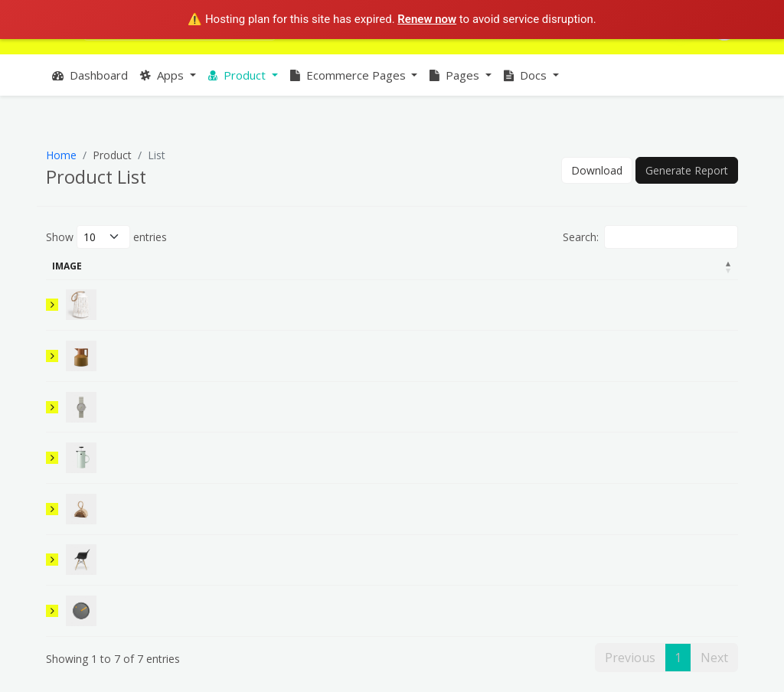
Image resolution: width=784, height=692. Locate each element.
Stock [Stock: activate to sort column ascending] (613, 266)
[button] (168, 75)
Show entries (106, 237)
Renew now (427, 19)
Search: (650, 237)
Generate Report (687, 170)
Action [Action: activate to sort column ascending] (697, 266)
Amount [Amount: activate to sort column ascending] (547, 266)
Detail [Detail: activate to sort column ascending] (260, 266)
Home (61, 155)
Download (597, 170)
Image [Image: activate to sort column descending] (67, 266)
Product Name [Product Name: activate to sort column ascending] (148, 266)
